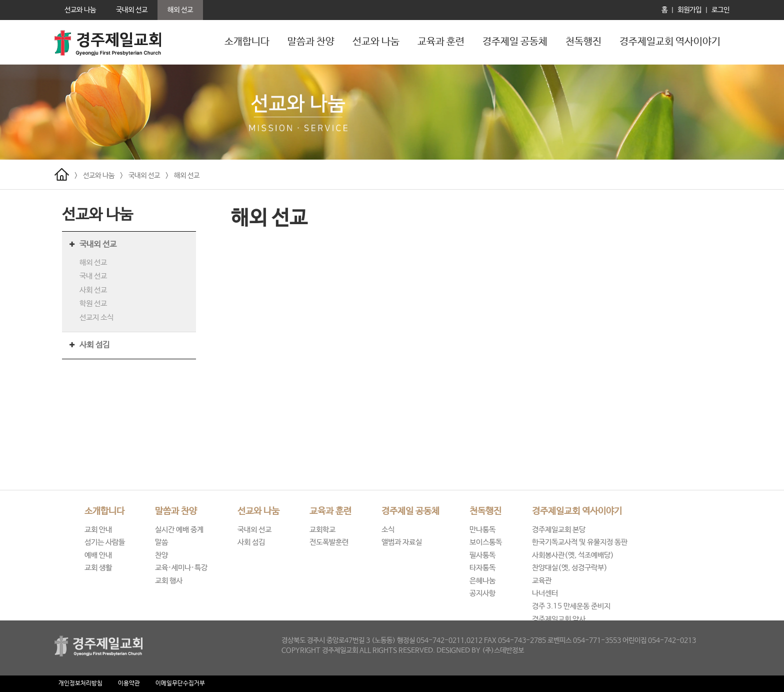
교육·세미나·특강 (181, 568)
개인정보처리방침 (80, 683)
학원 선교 (93, 303)
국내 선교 (93, 276)
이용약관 (129, 683)
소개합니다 (247, 42)
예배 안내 (98, 555)
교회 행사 (169, 581)
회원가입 (689, 10)
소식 (388, 530)
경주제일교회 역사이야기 (670, 42)
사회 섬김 (94, 345)
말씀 (161, 542)
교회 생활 (98, 568)
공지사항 (482, 593)
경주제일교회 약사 (559, 619)
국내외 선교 (144, 176)
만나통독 (482, 530)
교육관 (542, 581)
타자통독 (482, 568)
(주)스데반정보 (503, 650)
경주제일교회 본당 (559, 530)
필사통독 (482, 555)
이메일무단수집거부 (180, 683)
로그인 (720, 10)
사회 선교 (93, 290)
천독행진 (583, 42)
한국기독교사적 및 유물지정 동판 (580, 542)
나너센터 (545, 593)
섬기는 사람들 (105, 542)
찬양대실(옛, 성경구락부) (570, 568)
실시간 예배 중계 (179, 530)
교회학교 (322, 530)
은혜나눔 (482, 581)
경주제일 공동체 (515, 42)
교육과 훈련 (441, 42)
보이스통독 (486, 542)
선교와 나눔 (376, 42)
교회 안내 (98, 530)
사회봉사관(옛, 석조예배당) (573, 555)
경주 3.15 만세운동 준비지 (571, 606)
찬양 (161, 555)
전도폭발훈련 (329, 542)
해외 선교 (187, 176)
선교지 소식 (96, 317)
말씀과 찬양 (311, 42)
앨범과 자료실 (402, 542)
